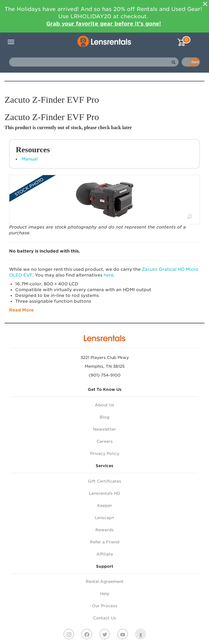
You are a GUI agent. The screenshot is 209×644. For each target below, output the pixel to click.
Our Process (104, 606)
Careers (105, 441)
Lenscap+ (105, 518)
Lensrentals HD (105, 493)
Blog (104, 417)
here (109, 275)
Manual (30, 159)
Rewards (104, 530)
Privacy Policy (105, 454)
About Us (104, 405)
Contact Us (104, 618)
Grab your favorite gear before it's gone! (104, 24)
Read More (21, 310)
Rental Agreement (105, 582)
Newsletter (104, 429)
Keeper (105, 506)
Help (105, 594)
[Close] (205, 4)
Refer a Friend (105, 542)
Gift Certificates (104, 481)
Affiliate (105, 554)
